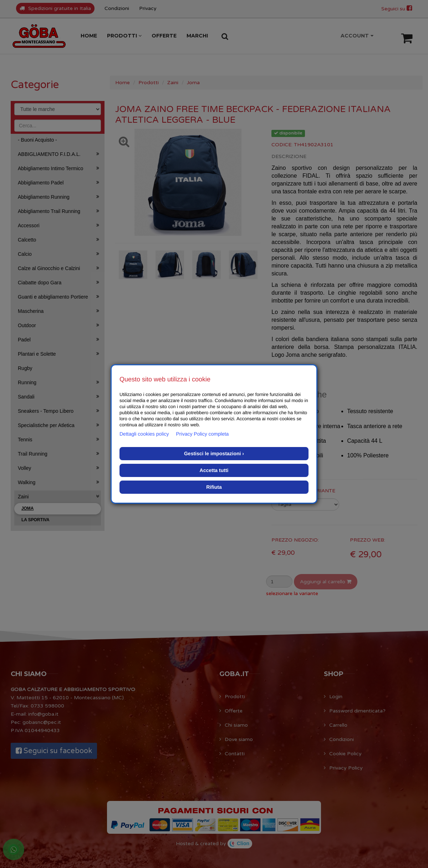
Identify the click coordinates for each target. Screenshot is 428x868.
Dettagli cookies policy (144, 434)
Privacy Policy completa (203, 434)
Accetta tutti (214, 470)
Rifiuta (214, 487)
